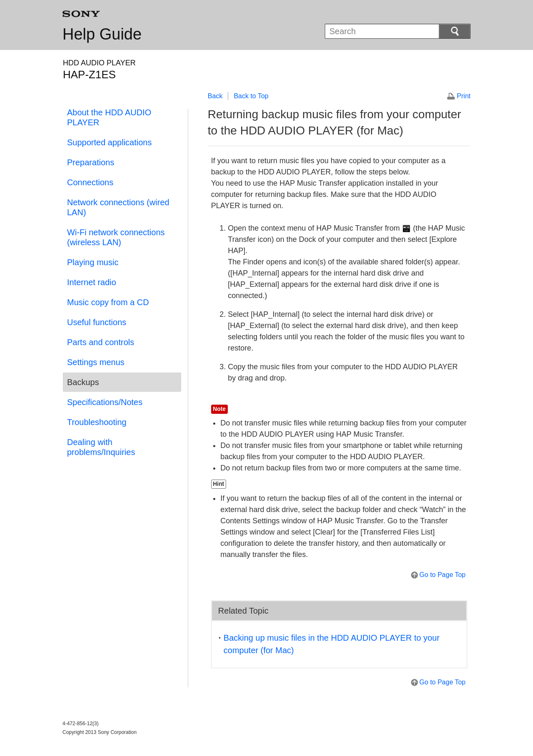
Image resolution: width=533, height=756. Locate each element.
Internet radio (92, 282)
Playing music (93, 262)
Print (464, 96)
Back (215, 96)
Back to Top (251, 96)
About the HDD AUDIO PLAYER (109, 117)
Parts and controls (101, 342)
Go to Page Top (442, 575)
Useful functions (97, 322)
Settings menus (96, 362)
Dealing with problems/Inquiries (101, 447)
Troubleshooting (97, 422)
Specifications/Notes (105, 402)
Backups (83, 382)
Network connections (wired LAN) (118, 207)
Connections (90, 182)
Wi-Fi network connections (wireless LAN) (116, 237)
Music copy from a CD (108, 302)
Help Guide (102, 34)
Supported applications (109, 142)
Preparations (91, 162)
